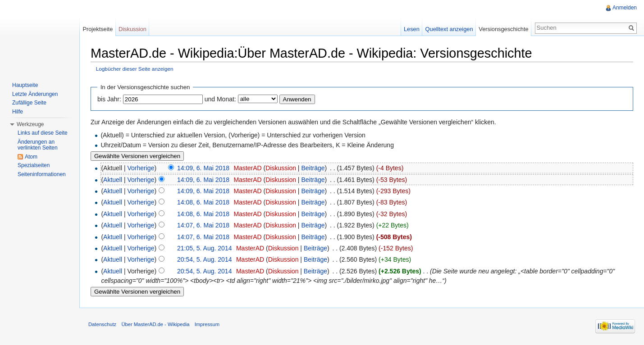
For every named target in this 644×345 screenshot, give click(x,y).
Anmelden (625, 8)
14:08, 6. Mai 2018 (203, 202)
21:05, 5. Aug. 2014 (204, 248)
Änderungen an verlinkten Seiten (38, 145)
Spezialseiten (34, 165)
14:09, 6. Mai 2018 (203, 168)
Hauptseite (25, 85)
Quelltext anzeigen (449, 29)
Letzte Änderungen (35, 94)
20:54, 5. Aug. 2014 (204, 259)
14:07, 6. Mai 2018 (203, 225)
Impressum (207, 324)
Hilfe (18, 112)
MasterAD (247, 168)
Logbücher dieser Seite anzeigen (135, 69)
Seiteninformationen (42, 174)
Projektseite (98, 29)
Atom (31, 157)
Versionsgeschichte (503, 29)
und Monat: (220, 99)
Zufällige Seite (29, 103)
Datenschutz (102, 324)
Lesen (412, 29)
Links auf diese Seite (43, 133)
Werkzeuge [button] (30, 124)
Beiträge (313, 168)
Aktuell (113, 180)
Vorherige (141, 168)
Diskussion (281, 168)
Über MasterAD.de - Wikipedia (155, 324)
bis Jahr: (109, 99)
